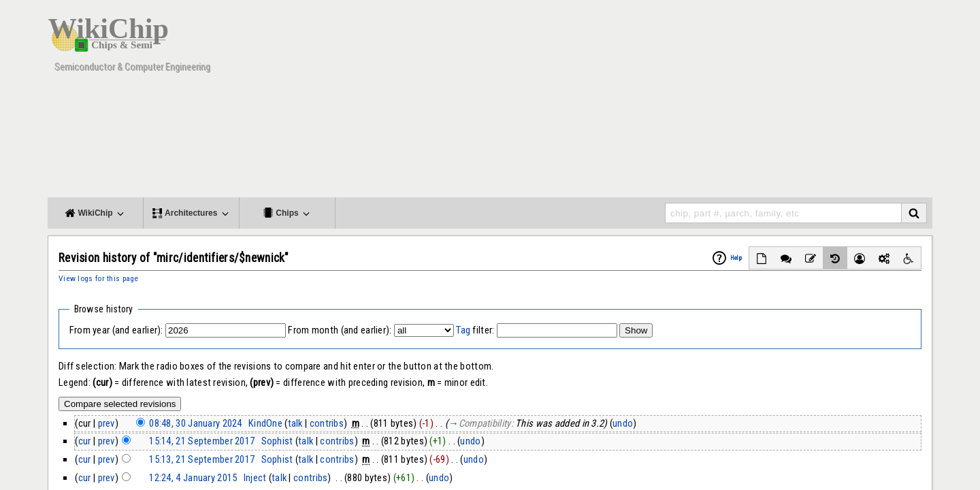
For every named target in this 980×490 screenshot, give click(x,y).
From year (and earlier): (116, 330)
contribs (327, 423)
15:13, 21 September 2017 (202, 459)
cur (85, 441)
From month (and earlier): (340, 330)
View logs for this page (99, 278)
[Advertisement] (684, 102)
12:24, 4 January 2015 (193, 478)
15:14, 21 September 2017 (202, 441)
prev (107, 423)
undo (623, 423)
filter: (475, 330)
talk (295, 423)
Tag (463, 330)
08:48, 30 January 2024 (195, 423)
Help (736, 258)
